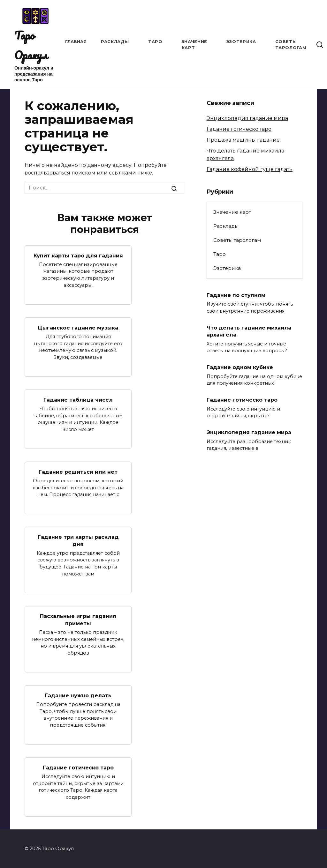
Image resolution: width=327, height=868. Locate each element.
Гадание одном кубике (240, 367)
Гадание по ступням (236, 295)
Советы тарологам (237, 240)
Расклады (115, 42)
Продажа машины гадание (243, 140)
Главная (76, 42)
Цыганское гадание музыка (78, 327)
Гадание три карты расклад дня (78, 541)
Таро (155, 42)
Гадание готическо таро (78, 767)
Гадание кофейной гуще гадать (250, 169)
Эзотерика (241, 42)
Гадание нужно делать (78, 695)
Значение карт (232, 212)
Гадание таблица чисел (78, 400)
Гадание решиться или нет (78, 472)
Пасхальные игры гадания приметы (78, 620)
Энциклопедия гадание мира (247, 118)
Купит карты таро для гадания (78, 255)
